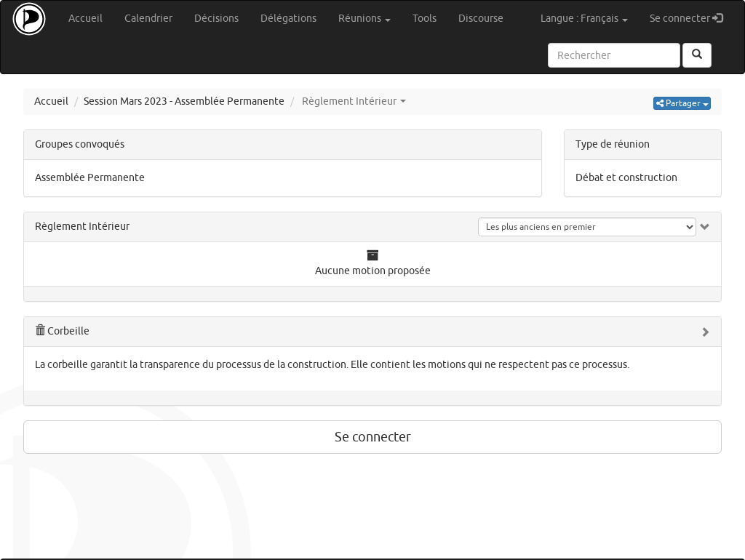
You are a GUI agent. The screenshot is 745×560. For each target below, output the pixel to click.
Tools (425, 19)
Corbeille (62, 331)
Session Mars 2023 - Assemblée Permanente (184, 101)
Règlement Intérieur (82, 227)
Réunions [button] (364, 19)
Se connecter (692, 18)
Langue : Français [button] (584, 19)
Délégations (288, 19)
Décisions (216, 19)
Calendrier (148, 19)
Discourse (481, 19)
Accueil (85, 19)
